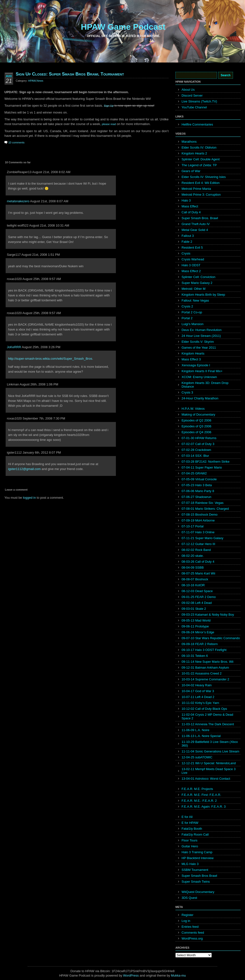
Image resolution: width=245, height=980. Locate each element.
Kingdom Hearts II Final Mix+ (202, 371)
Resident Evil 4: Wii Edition (201, 183)
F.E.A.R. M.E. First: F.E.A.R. (201, 795)
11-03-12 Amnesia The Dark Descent (208, 724)
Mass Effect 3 (191, 359)
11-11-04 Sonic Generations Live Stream (210, 751)
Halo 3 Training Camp (197, 852)
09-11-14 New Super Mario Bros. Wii (208, 662)
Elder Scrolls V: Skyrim (198, 342)
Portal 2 (187, 318)
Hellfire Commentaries (197, 124)
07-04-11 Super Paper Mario (202, 467)
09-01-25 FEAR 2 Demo (199, 597)
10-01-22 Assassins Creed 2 (202, 673)
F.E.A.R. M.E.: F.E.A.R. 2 (199, 801)
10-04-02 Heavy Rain (197, 685)
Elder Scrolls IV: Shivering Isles (204, 177)
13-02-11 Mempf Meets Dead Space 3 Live (208, 771)
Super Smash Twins (196, 882)
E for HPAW (190, 823)
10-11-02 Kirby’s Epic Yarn (200, 703)
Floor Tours (190, 840)
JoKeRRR (14, 347)
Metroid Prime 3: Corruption (201, 195)
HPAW (32, 81)
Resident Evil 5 (192, 248)
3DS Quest (189, 898)
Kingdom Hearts (193, 353)
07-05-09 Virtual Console (199, 479)
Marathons (189, 142)
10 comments (16, 142)
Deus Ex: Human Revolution (202, 330)
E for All (187, 817)
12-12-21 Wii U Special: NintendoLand (209, 763)
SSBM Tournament (195, 870)
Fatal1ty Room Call (195, 834)
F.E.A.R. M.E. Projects (197, 789)
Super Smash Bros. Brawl (200, 218)
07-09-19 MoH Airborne (198, 520)
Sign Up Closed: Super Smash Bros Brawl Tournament (70, 74)
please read (109, 124)
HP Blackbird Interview (198, 858)
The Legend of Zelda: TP (199, 165)
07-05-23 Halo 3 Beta (197, 485)
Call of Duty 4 (191, 212)
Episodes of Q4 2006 (196, 432)
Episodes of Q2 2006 (196, 420)
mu (184, 975)
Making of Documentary (198, 414)
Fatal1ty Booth (192, 829)
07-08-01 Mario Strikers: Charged (205, 509)
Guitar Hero (190, 846)
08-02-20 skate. (193, 556)
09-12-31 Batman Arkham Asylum (205, 668)
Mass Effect (190, 206)
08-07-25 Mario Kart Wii (198, 573)
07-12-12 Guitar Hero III (198, 544)
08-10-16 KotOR (193, 585)
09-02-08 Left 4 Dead (197, 603)
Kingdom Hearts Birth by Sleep (203, 295)
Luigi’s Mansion (192, 324)
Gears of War (191, 171)
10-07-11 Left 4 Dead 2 (198, 697)
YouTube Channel (194, 107)
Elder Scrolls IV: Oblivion (199, 147)
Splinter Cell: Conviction (198, 277)
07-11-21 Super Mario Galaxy (202, 538)
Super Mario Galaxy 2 (197, 283)
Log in (186, 921)
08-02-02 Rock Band (196, 550)
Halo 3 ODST (191, 265)
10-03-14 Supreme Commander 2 (205, 679)
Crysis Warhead (193, 259)
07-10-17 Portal (193, 526)
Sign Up (109, 106)
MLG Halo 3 (190, 864)
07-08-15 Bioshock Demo (200, 515)
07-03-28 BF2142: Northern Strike (206, 462)
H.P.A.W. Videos (193, 409)
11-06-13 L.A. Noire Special (201, 736)
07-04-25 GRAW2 (194, 473)
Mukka (176, 975)
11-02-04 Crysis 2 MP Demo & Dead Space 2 (207, 716)
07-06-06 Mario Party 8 (198, 491)
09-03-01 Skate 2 (194, 609)
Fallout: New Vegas (195, 300)
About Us (188, 90)
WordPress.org (192, 938)
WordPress (131, 975)
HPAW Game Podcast (123, 27)
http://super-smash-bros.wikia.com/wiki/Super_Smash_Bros (50, 359)
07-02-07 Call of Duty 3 (198, 444)
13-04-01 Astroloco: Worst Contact (206, 779)
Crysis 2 (187, 306)
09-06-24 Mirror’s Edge (198, 632)
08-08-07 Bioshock (195, 579)
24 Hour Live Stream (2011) (201, 336)
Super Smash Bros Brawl (199, 876)
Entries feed (190, 927)
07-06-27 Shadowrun (196, 497)
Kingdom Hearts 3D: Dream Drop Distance (205, 385)
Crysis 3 (187, 392)
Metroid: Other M (194, 289)
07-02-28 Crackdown (196, 450)
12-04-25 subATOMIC (197, 757)
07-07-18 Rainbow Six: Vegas (202, 503)
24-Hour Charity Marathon (200, 398)
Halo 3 (186, 200)
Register (187, 915)
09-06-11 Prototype (195, 626)
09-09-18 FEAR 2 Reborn (200, 644)
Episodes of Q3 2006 (196, 426)
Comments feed (193, 933)
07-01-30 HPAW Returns (199, 438)
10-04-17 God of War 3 (198, 691)
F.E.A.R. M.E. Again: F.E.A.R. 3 (204, 807)
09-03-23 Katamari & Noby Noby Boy (208, 615)
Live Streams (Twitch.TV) (199, 101)
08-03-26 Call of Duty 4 (198, 562)
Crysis (186, 253)
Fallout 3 (188, 236)
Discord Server (192, 95)
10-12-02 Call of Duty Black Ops (204, 709)
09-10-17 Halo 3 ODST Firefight (204, 650)
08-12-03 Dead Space (197, 591)
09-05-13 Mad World (196, 620)
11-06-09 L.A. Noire (195, 730)
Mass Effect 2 (191, 271)
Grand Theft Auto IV (196, 224)
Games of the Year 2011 (199, 348)
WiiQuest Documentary (198, 892)
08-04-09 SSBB (193, 567)
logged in (29, 498)
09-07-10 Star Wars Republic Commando (211, 638)
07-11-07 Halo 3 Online (198, 532)
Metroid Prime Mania (196, 189)
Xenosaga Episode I (196, 365)
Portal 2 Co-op (192, 312)
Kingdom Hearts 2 (194, 153)
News (40, 81)
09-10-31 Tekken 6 (195, 656)
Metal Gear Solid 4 (195, 230)
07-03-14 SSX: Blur (195, 456)
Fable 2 (187, 242)
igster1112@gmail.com (24, 469)
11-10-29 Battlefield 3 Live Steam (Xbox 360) (210, 744)
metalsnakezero (18, 201)
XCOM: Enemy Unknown (199, 377)
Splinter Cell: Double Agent (201, 159)
